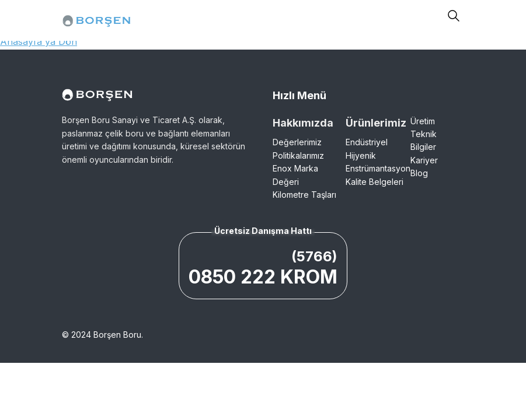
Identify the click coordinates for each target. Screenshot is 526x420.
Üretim (423, 121)
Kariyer (424, 160)
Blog (419, 173)
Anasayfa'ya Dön (39, 41)
